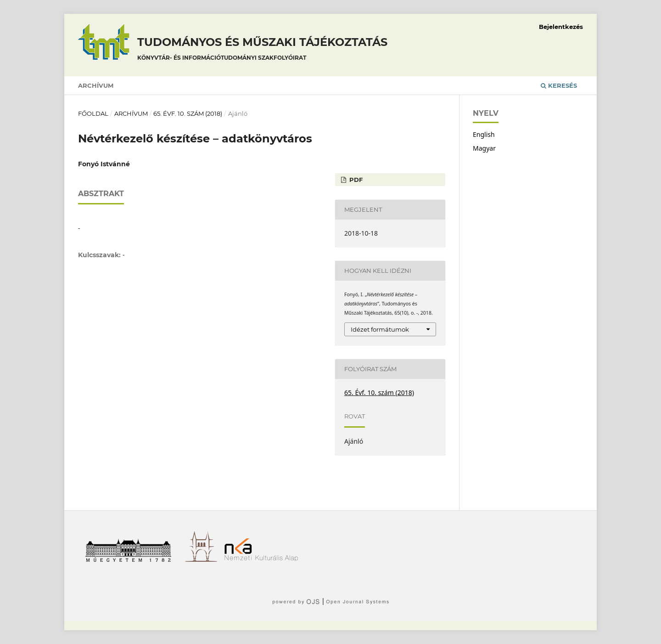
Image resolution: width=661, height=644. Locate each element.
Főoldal (93, 113)
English (484, 134)
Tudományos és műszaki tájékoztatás (262, 50)
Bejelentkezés (561, 27)
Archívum (96, 85)
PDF (355, 180)
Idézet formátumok (380, 329)
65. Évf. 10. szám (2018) (188, 113)
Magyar (484, 148)
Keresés (559, 85)
